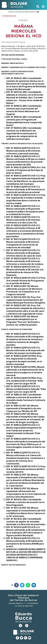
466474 (29, 606)
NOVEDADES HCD (9, 16)
